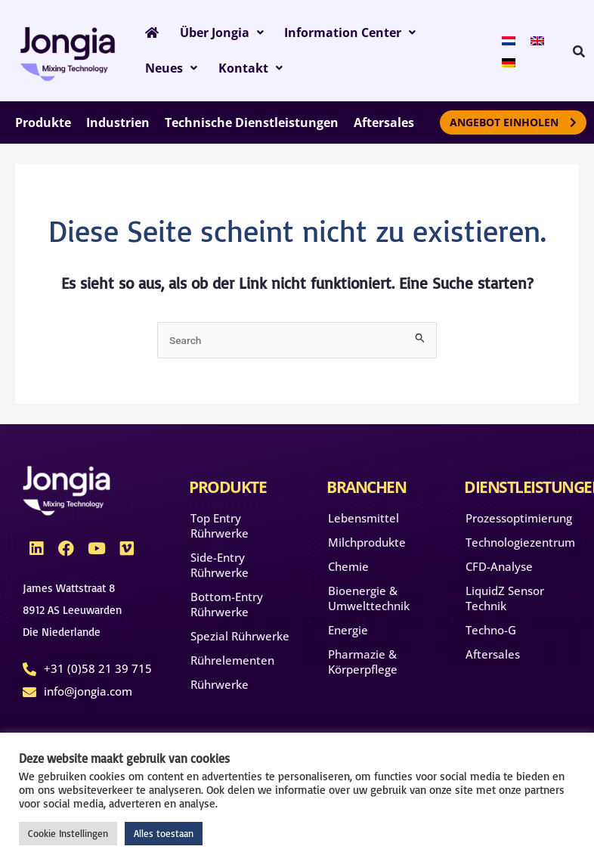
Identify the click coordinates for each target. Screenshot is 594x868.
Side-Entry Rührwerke (220, 569)
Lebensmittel (364, 522)
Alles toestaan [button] (164, 833)
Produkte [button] (43, 127)
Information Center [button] (336, 34)
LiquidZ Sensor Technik (505, 603)
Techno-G (491, 634)
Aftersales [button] (384, 127)
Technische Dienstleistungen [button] (252, 127)
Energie (348, 634)
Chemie (348, 571)
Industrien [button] (118, 127)
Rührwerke (220, 689)
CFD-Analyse (499, 571)
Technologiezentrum (518, 547)
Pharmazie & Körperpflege (363, 666)
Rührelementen (232, 665)
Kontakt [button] (175, 72)
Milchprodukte (367, 547)
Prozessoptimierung (518, 522)
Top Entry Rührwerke (220, 530)
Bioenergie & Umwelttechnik (369, 603)
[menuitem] (503, 41)
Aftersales (493, 659)
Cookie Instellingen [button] (68, 833)
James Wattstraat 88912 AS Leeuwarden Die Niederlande (72, 615)
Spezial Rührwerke (240, 640)
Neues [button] (443, 34)
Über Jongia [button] (213, 34)
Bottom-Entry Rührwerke (227, 609)
